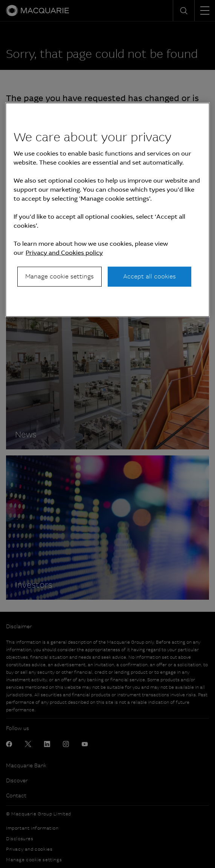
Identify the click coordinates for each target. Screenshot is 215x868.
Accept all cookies (149, 276)
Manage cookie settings (59, 276)
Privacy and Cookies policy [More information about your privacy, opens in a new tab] (64, 253)
